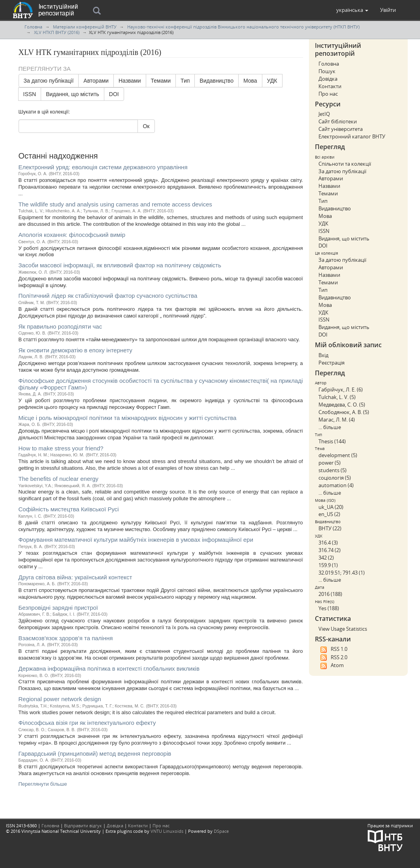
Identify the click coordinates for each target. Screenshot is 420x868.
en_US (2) (329, 514)
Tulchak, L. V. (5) (337, 397)
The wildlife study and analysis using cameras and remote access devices (115, 204)
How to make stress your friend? (61, 448)
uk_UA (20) (331, 507)
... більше (330, 427)
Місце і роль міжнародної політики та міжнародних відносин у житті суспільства (128, 418)
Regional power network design (60, 699)
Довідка (328, 79)
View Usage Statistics (343, 629)
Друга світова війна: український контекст (75, 577)
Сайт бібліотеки (338, 121)
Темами (161, 81)
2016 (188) (330, 594)
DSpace (221, 831)
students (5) (332, 470)
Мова (250, 81)
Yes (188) (329, 608)
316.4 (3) (328, 543)
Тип (185, 81)
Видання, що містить (73, 94)
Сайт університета (341, 129)
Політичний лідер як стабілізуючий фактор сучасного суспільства (108, 296)
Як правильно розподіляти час (60, 326)
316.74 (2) (330, 550)
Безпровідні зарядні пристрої (58, 608)
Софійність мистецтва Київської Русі (69, 509)
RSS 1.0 (333, 649)
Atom (331, 666)
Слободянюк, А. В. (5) (344, 412)
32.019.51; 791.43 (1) (342, 573)
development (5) (338, 455)
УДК (272, 81)
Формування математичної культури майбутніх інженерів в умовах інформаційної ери (136, 540)
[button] (352, 10)
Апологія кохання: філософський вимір (72, 235)
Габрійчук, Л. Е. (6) (341, 390)
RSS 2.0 (333, 658)
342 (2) (326, 558)
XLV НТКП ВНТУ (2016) (57, 32)
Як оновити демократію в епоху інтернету (75, 350)
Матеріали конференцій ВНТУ (85, 27)
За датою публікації (49, 81)
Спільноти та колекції (345, 164)
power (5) (330, 463)
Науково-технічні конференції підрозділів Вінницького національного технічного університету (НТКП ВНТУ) (243, 27)
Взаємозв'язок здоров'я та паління (66, 638)
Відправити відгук (83, 825)
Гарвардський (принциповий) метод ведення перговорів (95, 754)
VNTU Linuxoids (167, 831)
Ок (146, 126)
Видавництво (217, 81)
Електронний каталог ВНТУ (352, 136)
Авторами (96, 81)
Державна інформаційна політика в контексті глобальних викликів (109, 668)
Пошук (327, 71)
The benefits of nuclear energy (59, 479)
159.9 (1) (328, 565)
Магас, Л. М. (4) (337, 420)
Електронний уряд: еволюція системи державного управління (103, 167)
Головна (33, 27)
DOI (114, 94)
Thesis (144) (332, 441)
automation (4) (336, 485)
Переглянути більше (43, 784)
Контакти (330, 86)
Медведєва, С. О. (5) (342, 405)
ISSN (30, 94)
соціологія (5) (335, 478)
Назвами (130, 81)
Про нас (328, 94)
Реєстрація (331, 363)
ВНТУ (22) (330, 528)
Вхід (323, 355)
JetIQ (324, 114)
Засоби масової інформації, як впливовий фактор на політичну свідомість (120, 265)
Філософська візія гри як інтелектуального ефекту (87, 723)
